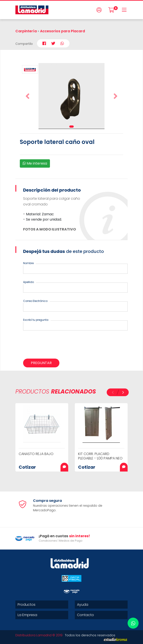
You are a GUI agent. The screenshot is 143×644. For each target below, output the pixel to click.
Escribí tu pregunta (36, 320)
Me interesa (35, 163)
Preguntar (41, 363)
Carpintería (26, 31)
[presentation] (57, 346)
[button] (28, 96)
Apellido (28, 282)
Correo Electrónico (35, 301)
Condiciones (48, 541)
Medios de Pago (71, 541)
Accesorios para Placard (62, 31)
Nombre (28, 263)
